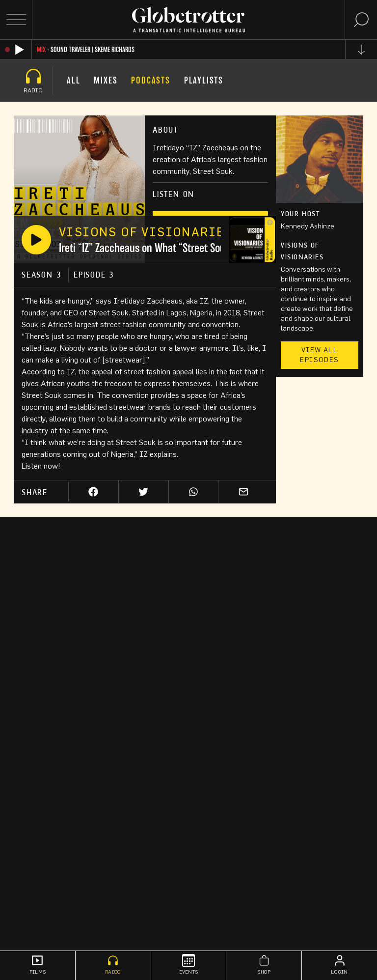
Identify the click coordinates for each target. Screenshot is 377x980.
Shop (264, 964)
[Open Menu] (16, 20)
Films (38, 964)
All (73, 80)
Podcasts (150, 80)
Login (339, 964)
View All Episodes (319, 355)
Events (189, 964)
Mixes (106, 80)
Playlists (204, 80)
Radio (113, 964)
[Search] (361, 20)
